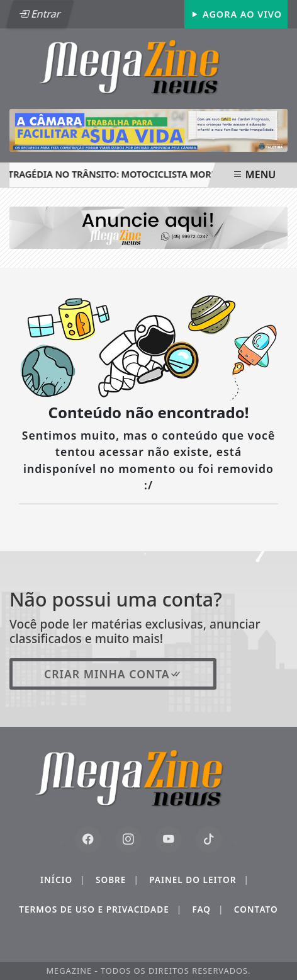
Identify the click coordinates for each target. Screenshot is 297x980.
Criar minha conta (113, 674)
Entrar (40, 14)
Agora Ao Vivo (236, 14)
